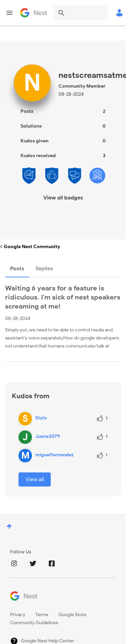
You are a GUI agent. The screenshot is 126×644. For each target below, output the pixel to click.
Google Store (72, 615)
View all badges (63, 198)
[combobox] (81, 13)
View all (35, 479)
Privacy (18, 615)
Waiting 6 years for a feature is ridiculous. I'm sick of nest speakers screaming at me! (63, 297)
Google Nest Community (34, 13)
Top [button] (9, 526)
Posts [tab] (17, 269)
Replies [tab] (44, 269)
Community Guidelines (34, 623)
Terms (42, 615)
